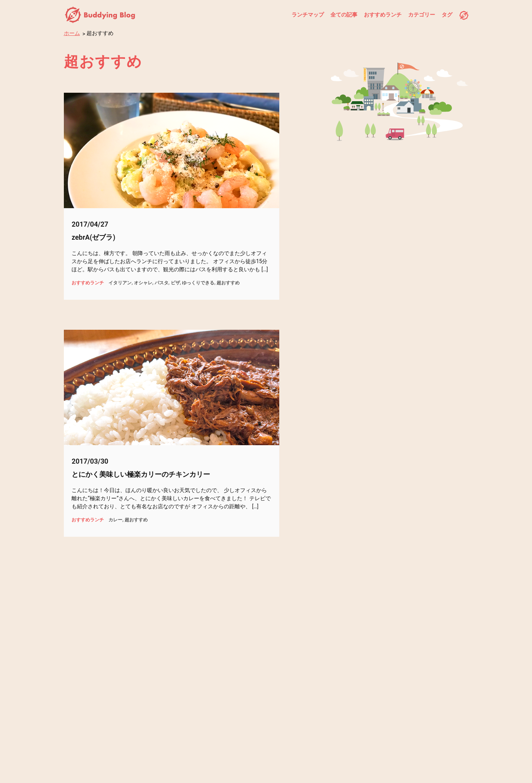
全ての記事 (344, 15)
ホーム (72, 33)
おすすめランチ (382, 15)
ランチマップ (307, 15)
